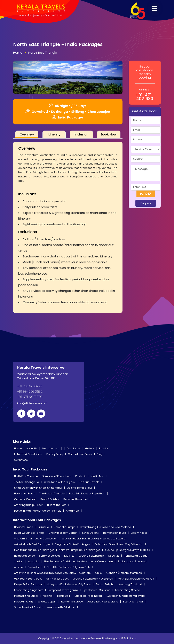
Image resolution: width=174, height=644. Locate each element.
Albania (48, 596)
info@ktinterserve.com (32, 403)
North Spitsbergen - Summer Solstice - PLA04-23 (44, 556)
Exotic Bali (64, 596)
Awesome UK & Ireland (61, 607)
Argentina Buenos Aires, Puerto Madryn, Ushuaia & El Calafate (52, 573)
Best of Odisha (50, 499)
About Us (32, 448)
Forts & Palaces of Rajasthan (87, 493)
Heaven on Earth (24, 493)
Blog (100, 454)
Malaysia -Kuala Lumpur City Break (69, 584)
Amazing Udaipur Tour (28, 505)
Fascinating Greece (127, 590)
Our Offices (21, 460)
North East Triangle (43, 52)
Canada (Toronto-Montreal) (124, 573)
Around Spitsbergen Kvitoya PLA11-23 (127, 550)
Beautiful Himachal (76, 499)
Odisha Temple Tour (80, 488)
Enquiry (103, 448)
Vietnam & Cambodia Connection (36, 539)
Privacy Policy (55, 454)
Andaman (72, 511)
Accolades (74, 448)
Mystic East (97, 476)
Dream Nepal (139, 533)
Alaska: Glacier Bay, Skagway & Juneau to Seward (94, 539)
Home (18, 52)
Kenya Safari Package (28, 584)
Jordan (19, 561)
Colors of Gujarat (25, 499)
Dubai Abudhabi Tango (29, 533)
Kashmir (81, 476)
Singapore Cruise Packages (72, 544)
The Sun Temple (89, 482)
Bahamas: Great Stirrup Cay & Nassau (119, 544)
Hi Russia (43, 527)
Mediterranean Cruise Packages (34, 550)
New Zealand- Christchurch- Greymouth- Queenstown (78, 561)
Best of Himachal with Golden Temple (38, 511)
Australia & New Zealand (103, 602)
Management (51, 448)
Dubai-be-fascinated (88, 596)
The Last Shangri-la (27, 482)
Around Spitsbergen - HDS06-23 (99, 556)
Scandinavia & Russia (28, 607)
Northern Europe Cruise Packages (80, 550)
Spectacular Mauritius (97, 590)
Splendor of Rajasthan (56, 476)
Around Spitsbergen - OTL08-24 (93, 579)
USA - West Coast (57, 579)
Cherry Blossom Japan (63, 533)
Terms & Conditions (29, 454)
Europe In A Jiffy (24, 602)
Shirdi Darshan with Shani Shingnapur (38, 488)
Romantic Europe (65, 527)
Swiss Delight (90, 533)
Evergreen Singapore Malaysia (126, 596)
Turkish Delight (105, 584)
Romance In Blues (115, 533)
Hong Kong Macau (136, 556)
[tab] (27, 134)
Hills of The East (57, 505)
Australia (34, 561)
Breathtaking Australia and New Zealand (106, 527)
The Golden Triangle (52, 493)
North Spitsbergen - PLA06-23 (136, 579)
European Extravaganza (63, 590)
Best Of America (133, 602)
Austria (19, 567)
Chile (98, 573)
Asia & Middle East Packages (32, 544)
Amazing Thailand (130, 584)
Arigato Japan (47, 602)
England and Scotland (132, 561)
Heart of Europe (23, 527)
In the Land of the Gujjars (59, 482)
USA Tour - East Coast (28, 579)
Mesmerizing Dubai (26, 596)
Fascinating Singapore (29, 590)
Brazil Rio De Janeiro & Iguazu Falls (69, 567)
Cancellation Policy (80, 454)
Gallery (90, 448)
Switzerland (35, 567)
